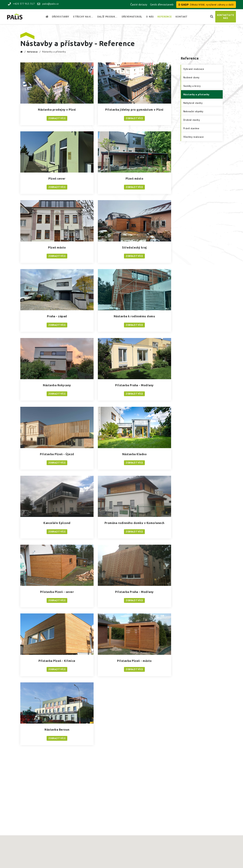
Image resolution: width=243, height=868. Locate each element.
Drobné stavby (192, 120)
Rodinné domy (191, 77)
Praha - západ (57, 316)
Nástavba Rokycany (57, 385)
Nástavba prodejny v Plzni (57, 110)
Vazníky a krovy (192, 86)
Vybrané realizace (194, 69)
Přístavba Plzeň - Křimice (57, 661)
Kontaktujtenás (226, 17)
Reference (32, 52)
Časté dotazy (139, 4)
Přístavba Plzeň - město (134, 661)
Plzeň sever (57, 179)
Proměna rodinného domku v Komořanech (134, 523)
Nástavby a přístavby (196, 94)
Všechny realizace (194, 137)
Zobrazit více (57, 118)
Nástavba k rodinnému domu (134, 316)
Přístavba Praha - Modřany (134, 385)
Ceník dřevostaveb (162, 4)
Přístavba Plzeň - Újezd (57, 454)
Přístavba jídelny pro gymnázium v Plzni (134, 110)
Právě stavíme (191, 128)
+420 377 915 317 (21, 4)
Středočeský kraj (134, 247)
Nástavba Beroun (57, 730)
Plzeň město (134, 179)
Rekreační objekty (193, 111)
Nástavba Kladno (134, 454)
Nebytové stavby (193, 103)
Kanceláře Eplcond (57, 523)
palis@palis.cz (48, 4)
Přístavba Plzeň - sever (57, 592)
